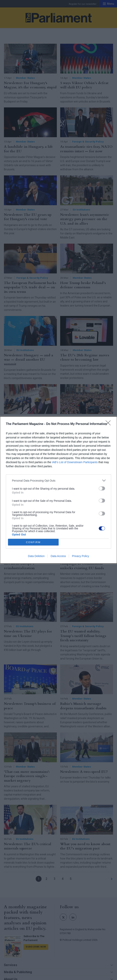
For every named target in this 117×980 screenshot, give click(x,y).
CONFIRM (33, 542)
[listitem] (58, 480)
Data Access (58, 556)
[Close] (109, 424)
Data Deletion (36, 556)
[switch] (102, 488)
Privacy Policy (80, 556)
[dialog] (58, 490)
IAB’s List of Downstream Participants (75, 462)
